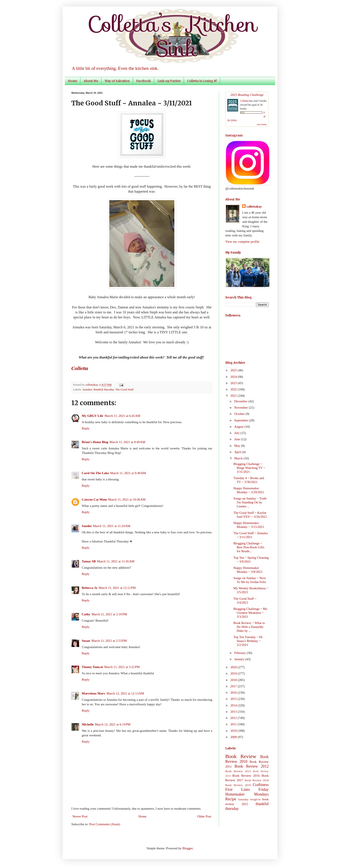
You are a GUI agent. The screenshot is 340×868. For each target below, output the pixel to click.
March (239, 458)
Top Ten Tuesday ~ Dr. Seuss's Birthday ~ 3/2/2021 (248, 641)
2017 (234, 686)
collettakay (92, 385)
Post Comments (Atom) (105, 824)
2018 (234, 680)
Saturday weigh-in (249, 799)
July (237, 433)
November (241, 408)
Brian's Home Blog (95, 442)
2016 (234, 693)
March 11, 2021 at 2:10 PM (109, 614)
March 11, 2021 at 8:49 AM (127, 442)
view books (262, 124)
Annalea (87, 389)
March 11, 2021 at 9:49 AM (128, 473)
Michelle (88, 724)
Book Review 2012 (252, 766)
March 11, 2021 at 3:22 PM (122, 667)
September (242, 420)
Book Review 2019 (238, 785)
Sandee (87, 526)
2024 (234, 377)
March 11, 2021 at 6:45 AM (122, 416)
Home (73, 81)
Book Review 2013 (238, 771)
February (240, 653)
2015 (234, 699)
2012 (234, 718)
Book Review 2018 (257, 780)
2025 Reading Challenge (247, 95)
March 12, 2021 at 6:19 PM (113, 724)
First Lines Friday (247, 789)
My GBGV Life (92, 416)
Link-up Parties (169, 81)
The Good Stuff (125, 389)
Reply (86, 428)
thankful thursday (104, 389)
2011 (234, 724)
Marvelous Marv (93, 693)
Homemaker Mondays (247, 794)
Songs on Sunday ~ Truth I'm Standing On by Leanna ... (250, 502)
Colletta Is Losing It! (202, 81)
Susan (86, 641)
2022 (234, 389)
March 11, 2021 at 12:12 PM (117, 588)
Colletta (244, 101)
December (241, 401)
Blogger (188, 848)
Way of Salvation (117, 81)
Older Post (204, 816)
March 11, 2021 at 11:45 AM (116, 561)
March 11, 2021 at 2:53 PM (109, 641)
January (240, 659)
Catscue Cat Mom (94, 500)
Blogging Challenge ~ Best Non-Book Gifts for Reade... (249, 547)
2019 (234, 673)
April (238, 452)
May (238, 446)
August (239, 427)
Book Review (241, 756)
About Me (91, 81)
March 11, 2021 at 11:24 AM (112, 526)
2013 (234, 712)
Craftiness (261, 785)
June (238, 439)
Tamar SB (89, 561)
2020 (234, 667)
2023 (234, 383)
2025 (234, 370)
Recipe (231, 799)
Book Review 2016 (246, 776)
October (240, 414)
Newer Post (80, 816)
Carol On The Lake (95, 473)
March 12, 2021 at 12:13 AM (125, 693)
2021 (234, 396)
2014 (234, 705)
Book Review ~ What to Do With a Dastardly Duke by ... (249, 627)
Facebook (144, 81)
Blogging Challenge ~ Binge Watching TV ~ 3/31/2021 (249, 468)
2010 (234, 731)
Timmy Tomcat (92, 667)
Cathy (86, 614)
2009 (234, 737)
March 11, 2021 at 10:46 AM (127, 500)
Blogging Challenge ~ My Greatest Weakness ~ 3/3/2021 (251, 613)
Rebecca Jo (90, 588)
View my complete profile (242, 242)
